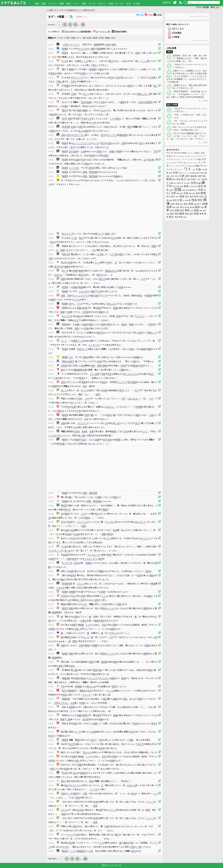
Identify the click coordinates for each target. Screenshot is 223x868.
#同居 (101, 38)
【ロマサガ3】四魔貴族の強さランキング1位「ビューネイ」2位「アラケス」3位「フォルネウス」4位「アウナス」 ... (187, 136)
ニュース (53, 4)
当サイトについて (111, 865)
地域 (68, 4)
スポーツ (102, 4)
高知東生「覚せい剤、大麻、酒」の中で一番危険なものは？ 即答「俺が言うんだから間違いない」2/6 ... (187, 58)
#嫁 (84, 38)
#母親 (140, 15)
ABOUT (167, 3)
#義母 (95, 38)
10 (83, 25)
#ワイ (79, 38)
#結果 (89, 38)
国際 (62, 4)
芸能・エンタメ (116, 4)
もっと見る (203, 101)
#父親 (67, 38)
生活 (129, 4)
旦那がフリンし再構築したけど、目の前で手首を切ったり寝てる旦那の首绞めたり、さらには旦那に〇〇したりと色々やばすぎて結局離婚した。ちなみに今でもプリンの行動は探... (187, 76)
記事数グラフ (82, 17)
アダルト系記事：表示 (208, 7)
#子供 (61, 38)
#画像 (73, 38)
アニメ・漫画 (80, 4)
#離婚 (107, 38)
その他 (136, 4)
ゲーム (92, 4)
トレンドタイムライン (199, 16)
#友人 (113, 38)
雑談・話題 (40, 4)
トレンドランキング (199, 40)
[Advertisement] (23, 60)
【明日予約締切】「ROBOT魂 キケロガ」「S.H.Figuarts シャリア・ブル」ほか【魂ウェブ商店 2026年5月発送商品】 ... (187, 94)
